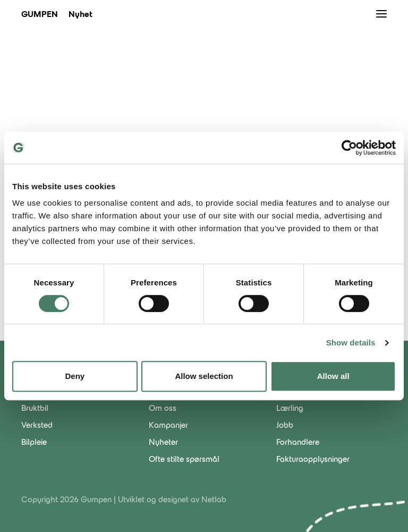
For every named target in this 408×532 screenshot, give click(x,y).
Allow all (333, 376)
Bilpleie (34, 443)
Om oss (163, 409)
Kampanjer (168, 426)
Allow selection (204, 376)
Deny (75, 376)
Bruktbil (35, 409)
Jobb (285, 426)
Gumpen (40, 15)
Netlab (214, 500)
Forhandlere (298, 443)
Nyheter (163, 443)
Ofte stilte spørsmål (184, 460)
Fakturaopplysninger (313, 460)
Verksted (37, 426)
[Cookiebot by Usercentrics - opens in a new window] (349, 148)
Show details (351, 343)
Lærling (290, 409)
